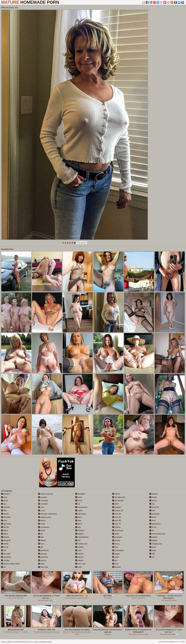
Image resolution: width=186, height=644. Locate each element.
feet (41, 537)
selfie (116, 557)
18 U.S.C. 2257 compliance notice (39, 642)
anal (4, 497)
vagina (153, 540)
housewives (81, 507)
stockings (155, 514)
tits (152, 530)
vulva (153, 547)
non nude (80, 564)
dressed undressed (47, 514)
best (4, 520)
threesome (155, 524)
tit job (153, 527)
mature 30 (118, 511)
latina (79, 524)
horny (79, 501)
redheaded (118, 550)
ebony (42, 520)
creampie (43, 501)
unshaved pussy (157, 534)
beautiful (6, 517)
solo (152, 511)
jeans (79, 517)
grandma (43, 557)
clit (3, 567)
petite (116, 534)
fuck (41, 544)
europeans (44, 527)
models (79, 547)
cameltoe (6, 557)
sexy (115, 564)
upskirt (153, 537)
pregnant (117, 537)
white (153, 550)
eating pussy (45, 517)
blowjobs (6, 540)
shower (154, 494)
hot (78, 504)
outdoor (117, 507)
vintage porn (156, 544)
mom (79, 550)
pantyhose (118, 530)
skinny (153, 501)
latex (78, 520)
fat (40, 534)
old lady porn (119, 497)
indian (79, 511)
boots (5, 547)
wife (152, 554)
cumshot (43, 504)
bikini (4, 530)
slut (152, 504)
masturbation (82, 537)
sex (115, 560)
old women (118, 501)
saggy (116, 554)
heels (79, 497)
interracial (81, 514)
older (116, 504)
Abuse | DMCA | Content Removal (14, 642)
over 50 (117, 517)
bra (4, 550)
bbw (4, 511)
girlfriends (43, 550)
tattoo (153, 517)
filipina (42, 540)
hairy (41, 564)
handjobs (80, 494)
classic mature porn (10, 564)
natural (79, 557)
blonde (5, 537)
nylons (116, 494)
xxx (152, 557)
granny (42, 560)
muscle (79, 554)
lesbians (80, 530)
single (153, 497)
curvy (42, 511)
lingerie (79, 534)
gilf (41, 547)
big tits (5, 527)
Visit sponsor (82, 243)
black (5, 534)
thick (152, 520)
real (115, 547)
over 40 (117, 514)
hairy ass (43, 567)
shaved (116, 567)
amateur (6, 494)
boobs (5, 544)
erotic (42, 524)
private (116, 540)
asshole (6, 507)
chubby (5, 560)
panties (116, 527)
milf (78, 540)
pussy (116, 544)
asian (5, 501)
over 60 (117, 520)
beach (5, 514)
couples (43, 497)
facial (42, 530)
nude (79, 567)
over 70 (117, 524)
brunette (6, 554)
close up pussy (46, 494)
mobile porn (81, 544)
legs (78, 527)
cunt (41, 507)
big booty (6, 524)
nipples (79, 560)
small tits (154, 507)
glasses (43, 554)
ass (4, 504)
